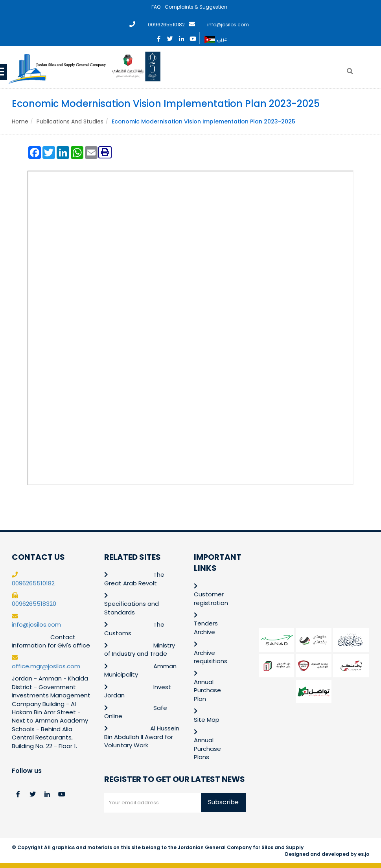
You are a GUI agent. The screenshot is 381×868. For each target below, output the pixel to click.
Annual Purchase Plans (207, 748)
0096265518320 (34, 604)
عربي (216, 40)
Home (20, 121)
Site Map (207, 720)
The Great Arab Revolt (134, 579)
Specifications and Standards (132, 608)
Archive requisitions (211, 657)
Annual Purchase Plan (207, 690)
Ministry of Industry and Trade (140, 649)
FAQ (156, 7)
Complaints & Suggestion (196, 7)
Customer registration (211, 598)
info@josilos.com (228, 25)
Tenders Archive (206, 627)
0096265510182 (166, 25)
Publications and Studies (70, 121)
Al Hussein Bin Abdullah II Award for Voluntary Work (142, 737)
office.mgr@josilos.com (46, 666)
